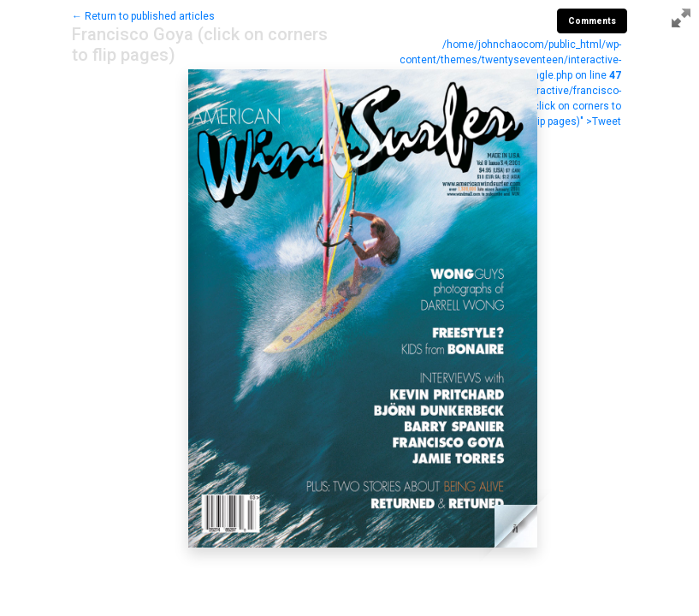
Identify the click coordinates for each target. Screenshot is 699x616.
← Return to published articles (143, 16)
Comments (592, 21)
